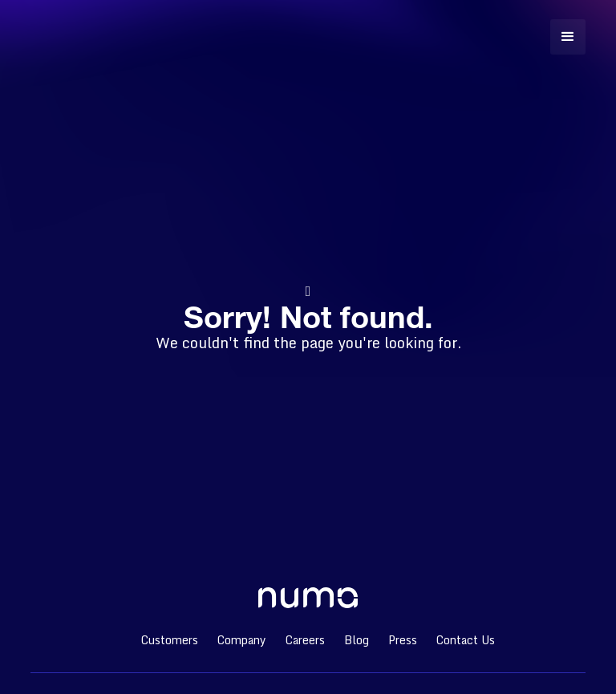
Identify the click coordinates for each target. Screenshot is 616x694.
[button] (568, 37)
